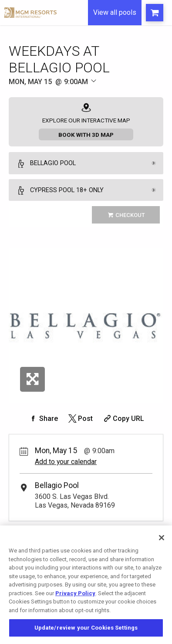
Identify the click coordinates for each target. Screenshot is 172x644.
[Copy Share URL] (123, 419)
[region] (86, 585)
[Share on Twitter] (80, 419)
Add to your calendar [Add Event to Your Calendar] (66, 462)
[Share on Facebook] (43, 419)
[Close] (162, 538)
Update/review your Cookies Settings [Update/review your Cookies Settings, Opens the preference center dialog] (86, 628)
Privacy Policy (75, 593)
